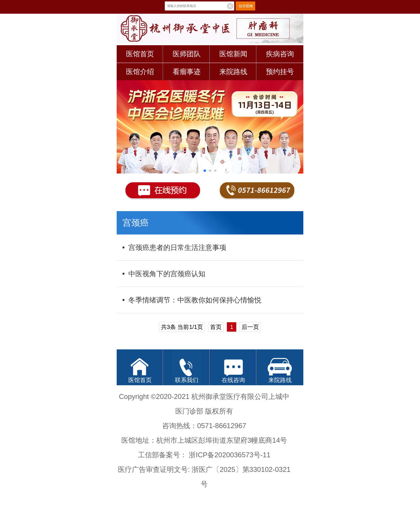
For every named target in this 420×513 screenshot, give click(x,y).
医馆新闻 (233, 54)
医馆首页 (140, 54)
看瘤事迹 (187, 72)
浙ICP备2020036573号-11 (230, 455)
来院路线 (233, 72)
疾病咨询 (280, 54)
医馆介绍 (140, 72)
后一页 (250, 327)
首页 (216, 327)
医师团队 (187, 54)
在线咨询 (233, 380)
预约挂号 (280, 72)
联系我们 (187, 380)
